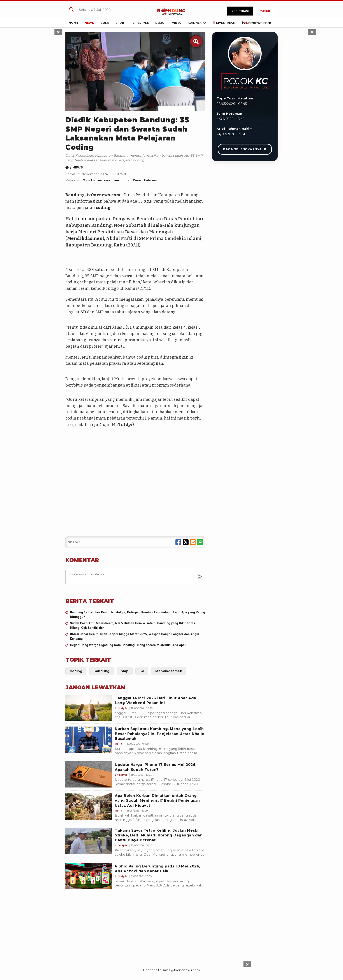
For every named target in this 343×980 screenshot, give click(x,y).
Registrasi (240, 11)
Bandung (75, 195)
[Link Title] (171, 11)
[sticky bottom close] (247, 964)
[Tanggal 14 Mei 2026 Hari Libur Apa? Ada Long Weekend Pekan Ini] (89, 708)
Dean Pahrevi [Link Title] (145, 180)
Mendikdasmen (85, 238)
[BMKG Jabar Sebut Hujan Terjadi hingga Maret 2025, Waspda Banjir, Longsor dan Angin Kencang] (135, 637)
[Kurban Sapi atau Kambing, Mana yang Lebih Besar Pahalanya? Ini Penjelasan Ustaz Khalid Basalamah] (89, 740)
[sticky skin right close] (312, 32)
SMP (148, 201)
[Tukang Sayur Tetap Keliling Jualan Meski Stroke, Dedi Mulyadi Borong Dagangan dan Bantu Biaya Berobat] (89, 841)
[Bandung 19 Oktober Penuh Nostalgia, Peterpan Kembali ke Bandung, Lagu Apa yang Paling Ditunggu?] (135, 615)
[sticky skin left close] (58, 32)
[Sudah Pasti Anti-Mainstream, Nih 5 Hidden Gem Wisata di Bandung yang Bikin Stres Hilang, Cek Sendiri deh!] (135, 626)
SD (83, 312)
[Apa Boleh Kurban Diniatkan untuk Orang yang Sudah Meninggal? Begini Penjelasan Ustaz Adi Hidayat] (89, 807)
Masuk (265, 11)
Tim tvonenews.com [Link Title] (101, 180)
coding (103, 208)
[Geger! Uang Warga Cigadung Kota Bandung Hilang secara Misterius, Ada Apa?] (135, 645)
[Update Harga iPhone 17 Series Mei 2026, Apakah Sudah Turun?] (89, 774)
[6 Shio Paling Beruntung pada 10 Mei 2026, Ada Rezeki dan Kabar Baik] (89, 876)
